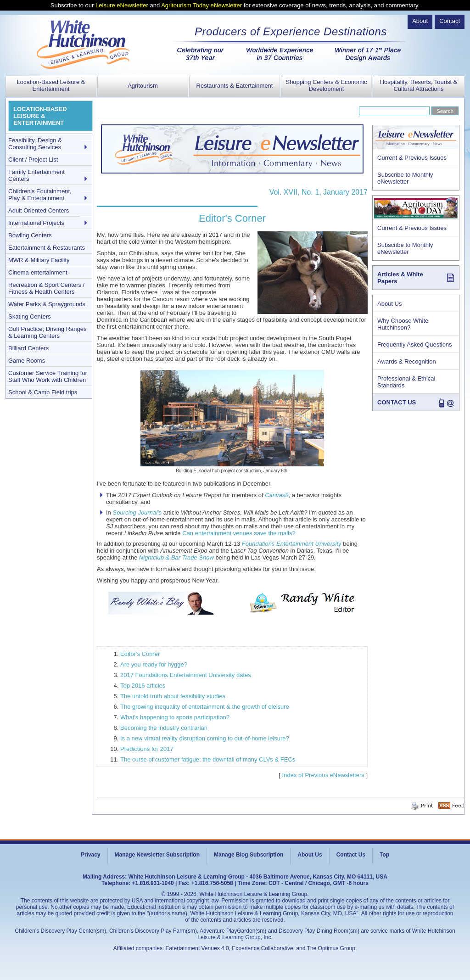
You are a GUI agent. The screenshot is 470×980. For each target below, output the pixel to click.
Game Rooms (27, 361)
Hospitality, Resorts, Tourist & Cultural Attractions (419, 85)
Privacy (91, 855)
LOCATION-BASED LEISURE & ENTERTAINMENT (40, 116)
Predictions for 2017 (147, 749)
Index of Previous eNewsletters (323, 775)
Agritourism (143, 86)
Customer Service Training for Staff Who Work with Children (48, 376)
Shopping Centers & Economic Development (326, 85)
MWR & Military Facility (39, 260)
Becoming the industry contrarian (164, 728)
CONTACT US (397, 402)
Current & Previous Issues (412, 158)
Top (384, 855)
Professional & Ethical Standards (406, 382)
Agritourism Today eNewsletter (201, 5)
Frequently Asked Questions (415, 344)
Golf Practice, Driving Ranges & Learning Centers (48, 332)
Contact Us (351, 855)
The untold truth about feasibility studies (173, 696)
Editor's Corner (140, 654)
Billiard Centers (28, 348)
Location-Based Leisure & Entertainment (51, 85)
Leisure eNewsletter (122, 5)
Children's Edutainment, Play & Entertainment (40, 195)
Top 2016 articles (143, 686)
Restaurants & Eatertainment (235, 86)
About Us (389, 304)
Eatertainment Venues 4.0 (197, 948)
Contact (450, 21)
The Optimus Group (331, 948)
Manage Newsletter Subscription (157, 855)
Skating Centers (30, 316)
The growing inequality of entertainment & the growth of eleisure (205, 707)
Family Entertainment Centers (36, 175)
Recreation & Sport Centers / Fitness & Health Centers (46, 288)
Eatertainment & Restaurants (47, 248)
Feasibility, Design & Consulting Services (35, 144)
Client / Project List (33, 160)
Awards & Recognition (407, 361)
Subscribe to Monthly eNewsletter (405, 178)
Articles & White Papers (400, 278)
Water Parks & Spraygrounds (47, 304)
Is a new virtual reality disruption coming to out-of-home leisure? (205, 738)
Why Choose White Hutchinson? (403, 324)
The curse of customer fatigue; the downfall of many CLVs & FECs (208, 759)
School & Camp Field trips (43, 392)
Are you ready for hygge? (154, 664)
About (420, 21)
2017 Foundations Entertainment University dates (186, 675)
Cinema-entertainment (38, 272)
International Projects (36, 223)
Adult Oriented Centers (39, 210)
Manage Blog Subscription (249, 855)
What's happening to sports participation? (175, 717)
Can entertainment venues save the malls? (239, 533)
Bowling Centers (30, 235)
